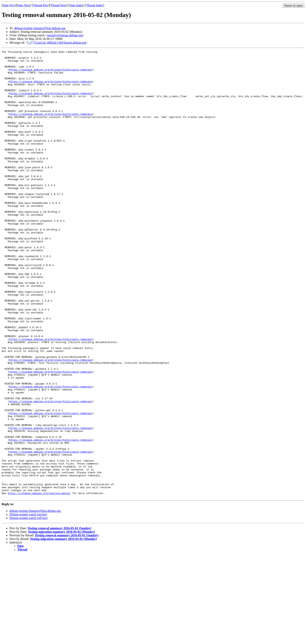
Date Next (24, 5)
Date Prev (9, 5)
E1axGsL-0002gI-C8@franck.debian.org (60, 43)
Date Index (76, 5)
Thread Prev (41, 5)
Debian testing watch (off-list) (28, 607)
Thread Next (59, 5)
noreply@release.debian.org (65, 35)
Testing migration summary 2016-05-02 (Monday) (62, 621)
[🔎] (30, 43)
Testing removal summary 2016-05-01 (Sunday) (59, 618)
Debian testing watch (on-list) (28, 604)
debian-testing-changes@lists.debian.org (40, 28)
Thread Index (95, 5)
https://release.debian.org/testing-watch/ (39, 582)
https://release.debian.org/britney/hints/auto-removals (51, 74)
